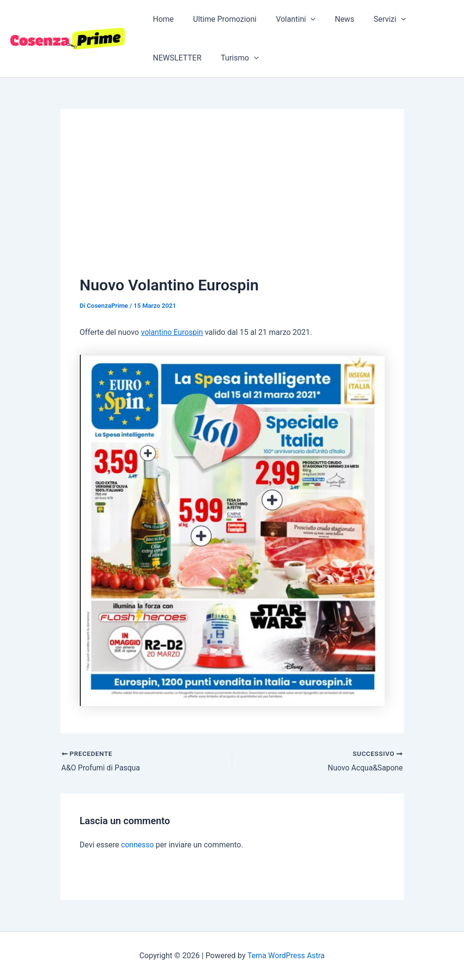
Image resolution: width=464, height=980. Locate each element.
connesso (138, 845)
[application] (301, 19)
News (331, 19)
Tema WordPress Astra (286, 955)
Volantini (286, 19)
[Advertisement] (232, 201)
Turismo (234, 58)
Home (161, 19)
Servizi (372, 19)
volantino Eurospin (172, 332)
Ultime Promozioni (219, 19)
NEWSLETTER (175, 58)
